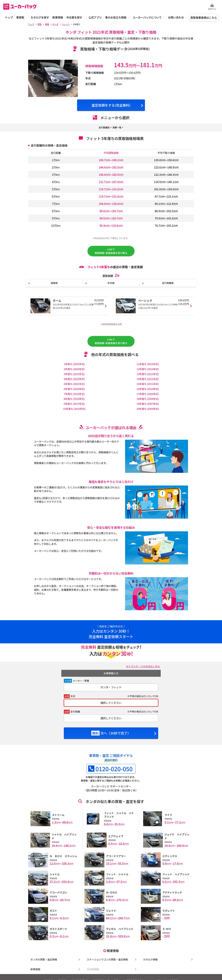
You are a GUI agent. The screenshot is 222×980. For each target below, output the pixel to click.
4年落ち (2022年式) (74, 385)
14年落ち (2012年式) (148, 385)
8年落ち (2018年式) (74, 405)
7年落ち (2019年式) (74, 400)
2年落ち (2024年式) (74, 375)
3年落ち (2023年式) (74, 380)
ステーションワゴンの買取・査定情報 (107, 959)
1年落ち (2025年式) (74, 370)
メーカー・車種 (81, 687)
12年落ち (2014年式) (148, 375)
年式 (73, 702)
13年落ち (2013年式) (148, 380)
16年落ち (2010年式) (148, 395)
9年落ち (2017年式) (74, 410)
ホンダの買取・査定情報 (43, 959)
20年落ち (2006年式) (148, 415)
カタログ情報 (149, 959)
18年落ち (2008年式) (148, 405)
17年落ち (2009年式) (148, 400)
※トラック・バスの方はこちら (141, 672)
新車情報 (33, 970)
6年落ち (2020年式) (74, 395)
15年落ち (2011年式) (148, 390)
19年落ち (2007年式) (148, 410)
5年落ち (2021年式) (74, 390)
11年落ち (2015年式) (148, 370)
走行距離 (75, 718)
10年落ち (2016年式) (74, 415)
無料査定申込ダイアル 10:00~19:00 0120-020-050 (184, 7)
